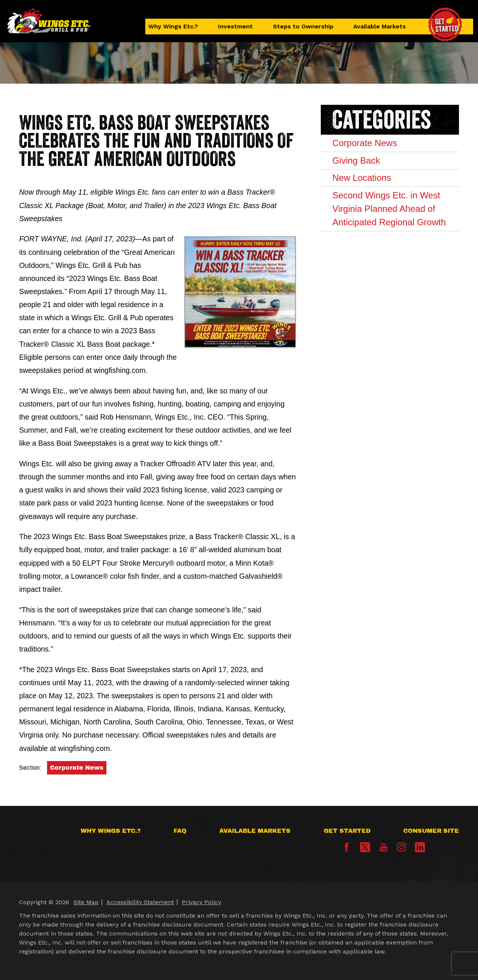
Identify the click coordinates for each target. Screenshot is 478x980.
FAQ (180, 831)
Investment (235, 26)
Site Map (86, 902)
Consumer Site (431, 831)
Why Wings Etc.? (173, 26)
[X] (365, 847)
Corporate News (77, 768)
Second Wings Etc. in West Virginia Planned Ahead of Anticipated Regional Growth (389, 209)
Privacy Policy (201, 902)
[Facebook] (347, 849)
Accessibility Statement (140, 902)
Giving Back (356, 160)
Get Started (347, 831)
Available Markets (380, 26)
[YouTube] (384, 849)
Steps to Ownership (303, 26)
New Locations (362, 178)
